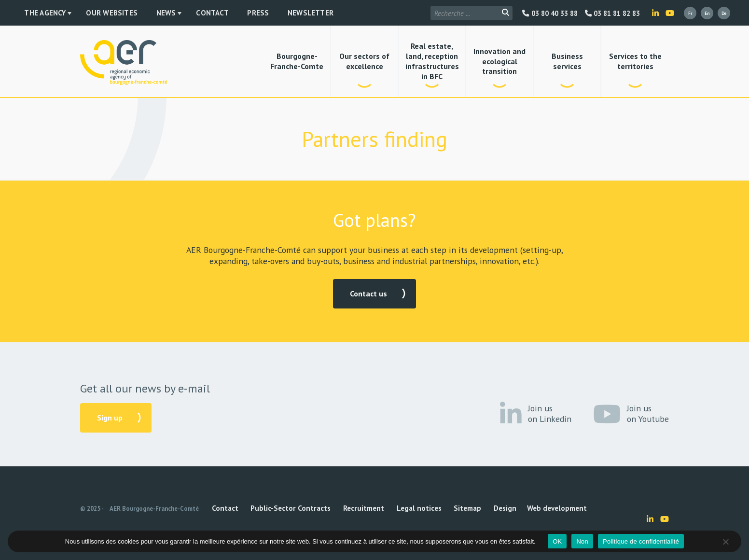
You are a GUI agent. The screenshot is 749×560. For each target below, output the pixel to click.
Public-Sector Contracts (270, 509)
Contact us (368, 294)
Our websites (95, 14)
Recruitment (329, 509)
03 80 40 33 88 (550, 14)
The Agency (37, 14)
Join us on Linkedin (536, 414)
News (134, 14)
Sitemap (409, 509)
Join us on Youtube (631, 414)
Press (206, 14)
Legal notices (372, 509)
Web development (477, 509)
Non (582, 541)
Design (437, 509)
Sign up (110, 418)
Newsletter (245, 14)
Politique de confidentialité (641, 541)
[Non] (725, 542)
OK (557, 541)
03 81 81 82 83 (612, 14)
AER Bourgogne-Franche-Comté (154, 509)
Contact (173, 14)
